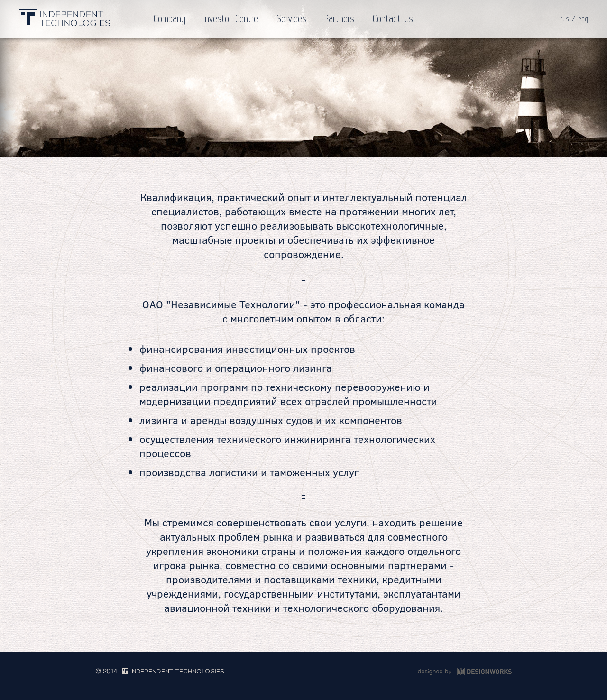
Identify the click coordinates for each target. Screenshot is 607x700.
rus (565, 19)
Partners (339, 19)
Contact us (393, 19)
